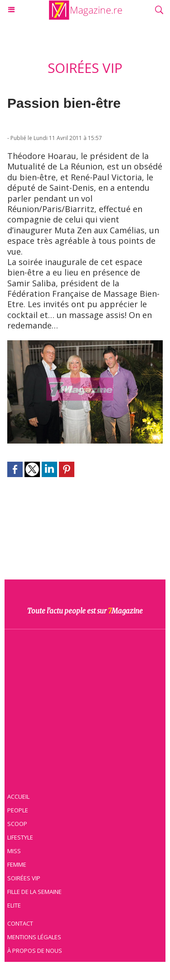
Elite (14, 905)
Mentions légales (34, 937)
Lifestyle (20, 837)
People (18, 810)
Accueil (18, 797)
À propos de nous (35, 951)
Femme (17, 864)
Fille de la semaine (34, 892)
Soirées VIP (24, 878)
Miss (14, 851)
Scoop (17, 824)
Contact (20, 923)
